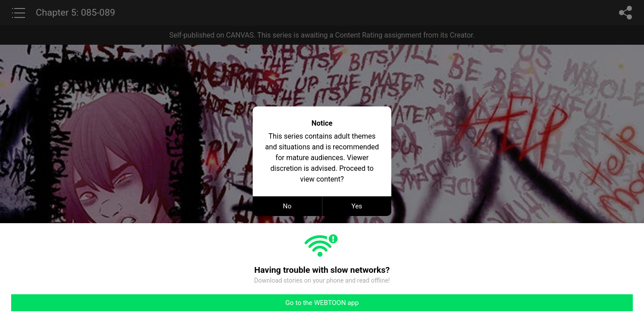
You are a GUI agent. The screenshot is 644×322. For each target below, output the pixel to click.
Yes (357, 206)
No (287, 206)
